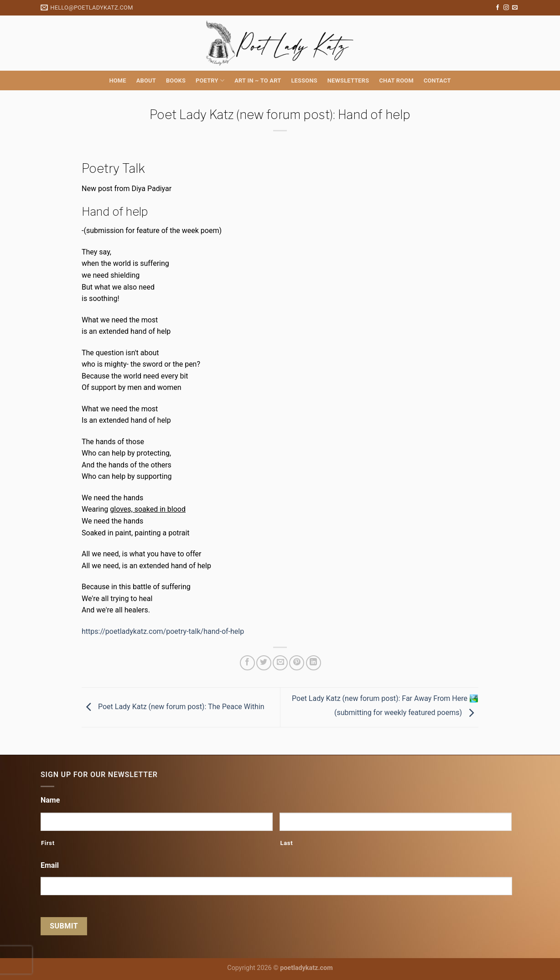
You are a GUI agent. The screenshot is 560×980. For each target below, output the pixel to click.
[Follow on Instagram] (506, 8)
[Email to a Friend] (280, 663)
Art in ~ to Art (258, 80)
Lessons (304, 80)
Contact (437, 80)
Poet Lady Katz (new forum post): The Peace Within (173, 707)
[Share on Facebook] (247, 663)
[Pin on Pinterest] (297, 663)
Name (50, 800)
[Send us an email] (515, 8)
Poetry (210, 80)
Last (286, 843)
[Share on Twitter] (264, 663)
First (48, 843)
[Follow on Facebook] (498, 8)
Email (50, 865)
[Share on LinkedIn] (314, 663)
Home (117, 80)
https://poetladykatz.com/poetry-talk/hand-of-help (163, 631)
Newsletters (348, 80)
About (146, 80)
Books (176, 80)
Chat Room (396, 80)
